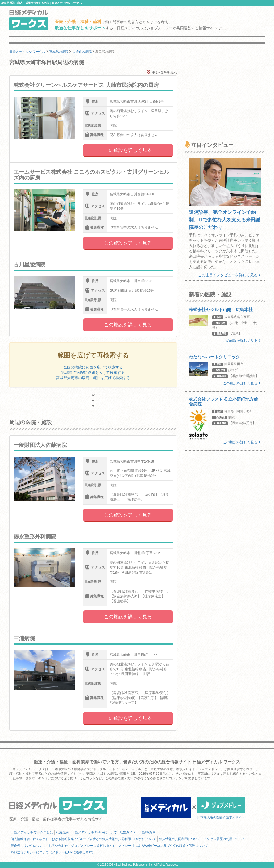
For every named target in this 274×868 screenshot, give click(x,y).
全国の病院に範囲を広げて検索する (93, 367)
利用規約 (62, 832)
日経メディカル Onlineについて (94, 832)
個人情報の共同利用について (180, 839)
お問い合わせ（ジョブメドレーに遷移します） (82, 846)
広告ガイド (128, 832)
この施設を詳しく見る (128, 150)
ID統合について (145, 839)
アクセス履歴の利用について (224, 839)
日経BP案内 (147, 832)
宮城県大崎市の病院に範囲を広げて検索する (93, 378)
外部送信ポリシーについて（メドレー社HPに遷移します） (53, 852)
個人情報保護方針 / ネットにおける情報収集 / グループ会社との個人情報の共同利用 (71, 839)
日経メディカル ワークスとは (32, 832)
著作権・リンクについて (28, 846)
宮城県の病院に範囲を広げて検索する (93, 372)
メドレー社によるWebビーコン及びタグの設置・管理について (163, 846)
